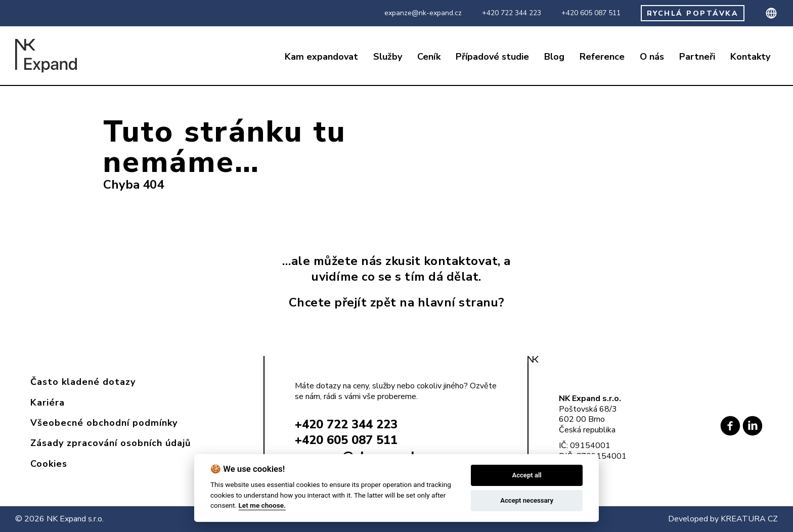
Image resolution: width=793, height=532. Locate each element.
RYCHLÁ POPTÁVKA (693, 13)
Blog (554, 57)
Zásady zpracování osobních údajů (111, 443)
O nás (652, 57)
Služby (388, 57)
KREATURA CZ (749, 519)
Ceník (429, 57)
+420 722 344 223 (512, 13)
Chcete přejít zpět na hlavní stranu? (397, 302)
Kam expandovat (321, 57)
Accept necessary (527, 500)
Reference (602, 57)
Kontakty (750, 57)
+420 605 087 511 (591, 13)
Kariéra (48, 403)
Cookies (49, 464)
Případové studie (492, 57)
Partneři (697, 57)
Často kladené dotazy (83, 382)
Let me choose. (262, 505)
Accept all (526, 475)
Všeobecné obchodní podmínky (104, 423)
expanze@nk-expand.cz (423, 13)
